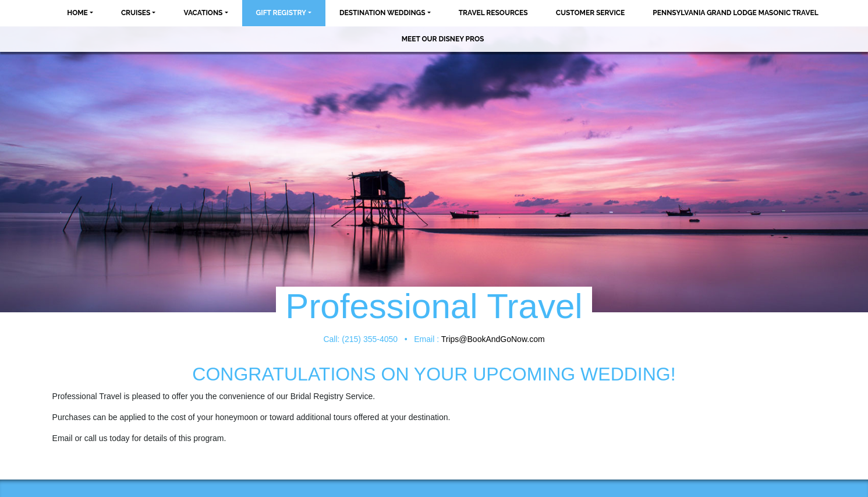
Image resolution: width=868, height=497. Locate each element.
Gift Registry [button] (281, 13)
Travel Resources (493, 13)
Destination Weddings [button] (382, 13)
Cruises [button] (136, 13)
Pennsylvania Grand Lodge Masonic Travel (735, 13)
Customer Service (591, 13)
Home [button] (77, 13)
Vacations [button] (203, 13)
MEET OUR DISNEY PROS (443, 39)
